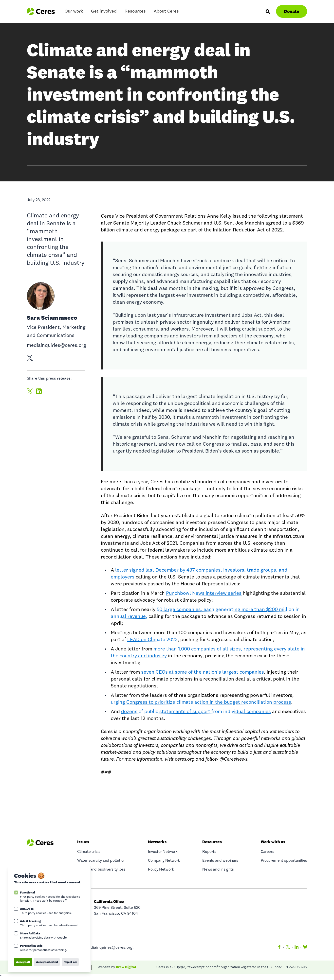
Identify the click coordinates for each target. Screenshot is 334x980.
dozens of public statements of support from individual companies (196, 712)
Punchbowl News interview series (204, 594)
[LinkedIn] (297, 948)
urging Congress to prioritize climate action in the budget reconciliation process (201, 702)
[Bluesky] (304, 948)
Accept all (23, 962)
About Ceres (166, 12)
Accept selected (47, 962)
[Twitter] (288, 948)
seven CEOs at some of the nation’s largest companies (203, 672)
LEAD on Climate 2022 (152, 640)
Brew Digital (126, 967)
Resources (135, 12)
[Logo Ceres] (41, 11)
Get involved (104, 12)
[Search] (268, 11)
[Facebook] (279, 948)
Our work (74, 12)
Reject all (70, 962)
